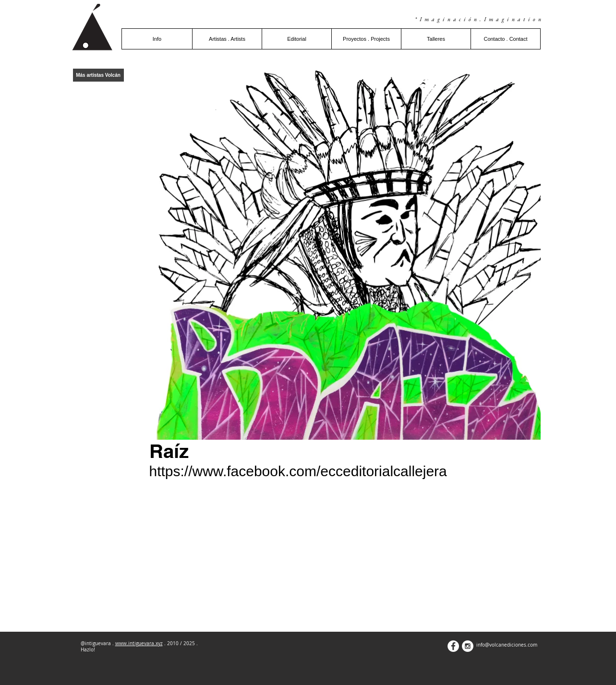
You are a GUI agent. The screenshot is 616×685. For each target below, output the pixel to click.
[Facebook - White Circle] (453, 646)
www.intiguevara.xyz (139, 643)
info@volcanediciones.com (507, 645)
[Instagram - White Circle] (468, 646)
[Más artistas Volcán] (98, 75)
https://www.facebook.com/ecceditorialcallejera (298, 471)
